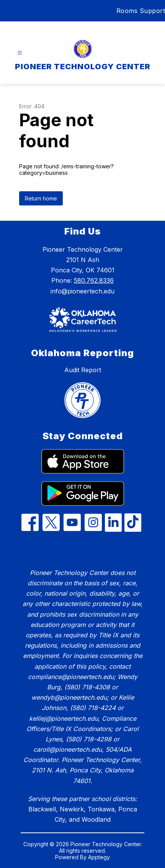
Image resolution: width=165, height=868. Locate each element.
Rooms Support (141, 11)
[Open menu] (20, 53)
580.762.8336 (94, 280)
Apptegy (99, 857)
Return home (41, 198)
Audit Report (83, 370)
